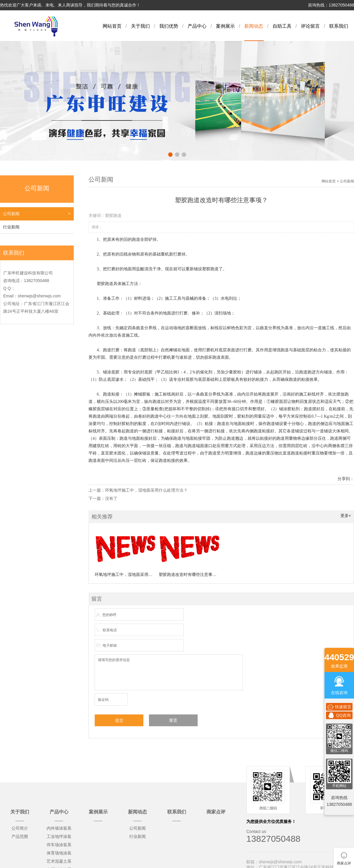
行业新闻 (11, 227)
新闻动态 (254, 26)
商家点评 (216, 812)
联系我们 (339, 26)
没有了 (111, 498)
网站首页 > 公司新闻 (338, 181)
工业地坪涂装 (59, 836)
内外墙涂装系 (59, 828)
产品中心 (197, 26)
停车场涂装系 (59, 845)
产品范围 (20, 836)
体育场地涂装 (59, 853)
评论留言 (310, 26)
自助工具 (282, 26)
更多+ (346, 515)
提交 (119, 720)
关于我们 (140, 26)
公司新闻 (11, 214)
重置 (173, 720)
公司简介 (20, 828)
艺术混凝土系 (59, 861)
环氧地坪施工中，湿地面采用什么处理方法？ (146, 490)
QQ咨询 (339, 715)
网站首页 (112, 26)
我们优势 (169, 26)
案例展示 (225, 26)
